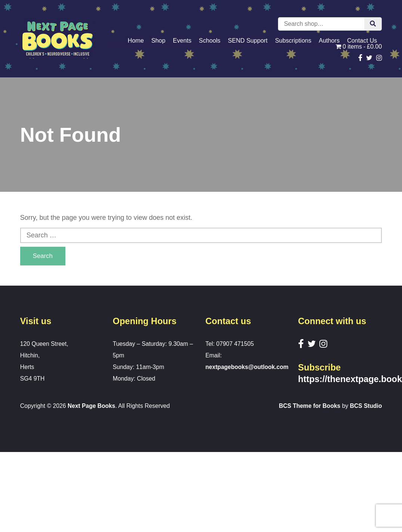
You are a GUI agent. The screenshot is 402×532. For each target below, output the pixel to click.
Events (182, 40)
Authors (329, 40)
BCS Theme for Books (309, 406)
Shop (158, 40)
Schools (210, 40)
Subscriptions (293, 40)
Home (136, 40)
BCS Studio (366, 406)
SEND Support (248, 40)
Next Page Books (92, 406)
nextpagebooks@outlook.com (248, 367)
